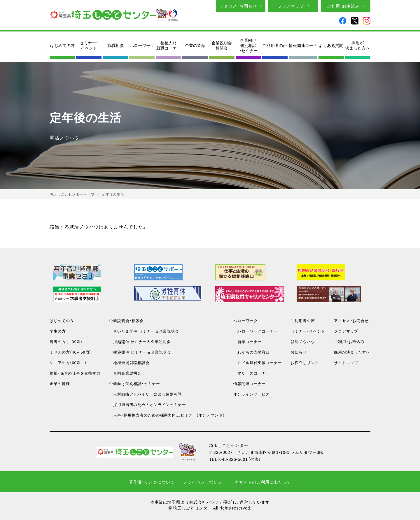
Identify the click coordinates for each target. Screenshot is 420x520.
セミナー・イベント (89, 45)
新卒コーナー (247, 341)
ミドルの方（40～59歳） (70, 352)
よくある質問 (331, 45)
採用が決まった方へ (358, 45)
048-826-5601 (234, 459)
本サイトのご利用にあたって (263, 482)
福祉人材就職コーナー (169, 45)
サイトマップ (346, 362)
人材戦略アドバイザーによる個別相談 (146, 394)
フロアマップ (291, 6)
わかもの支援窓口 (252, 352)
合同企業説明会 (125, 373)
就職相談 (116, 45)
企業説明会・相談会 (126, 320)
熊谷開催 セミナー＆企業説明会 (140, 352)
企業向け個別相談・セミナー (248, 45)
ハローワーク (142, 45)
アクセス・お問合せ (238, 6)
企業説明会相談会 (222, 45)
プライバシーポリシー (205, 482)
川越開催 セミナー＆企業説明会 (140, 341)
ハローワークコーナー (256, 331)
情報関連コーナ (303, 45)
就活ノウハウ (303, 341)
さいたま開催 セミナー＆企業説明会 (144, 331)
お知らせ (299, 352)
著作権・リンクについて (152, 482)
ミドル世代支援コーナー (258, 362)
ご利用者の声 (275, 45)
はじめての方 (62, 45)
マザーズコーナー (252, 373)
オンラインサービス (252, 394)
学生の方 (58, 331)
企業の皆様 (195, 45)
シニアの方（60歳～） (68, 362)
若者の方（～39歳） (66, 341)
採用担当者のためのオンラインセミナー (148, 404)
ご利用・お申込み (343, 6)
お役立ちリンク (305, 362)
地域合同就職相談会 (129, 362)
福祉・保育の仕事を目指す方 (75, 373)
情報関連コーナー (250, 383)
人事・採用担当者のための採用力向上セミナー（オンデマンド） (167, 415)
